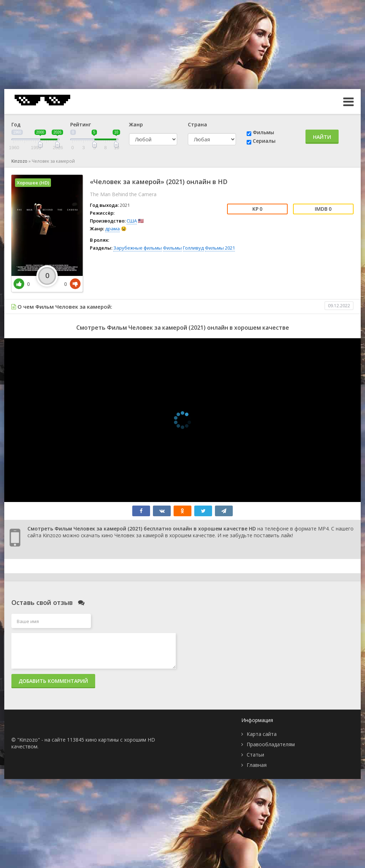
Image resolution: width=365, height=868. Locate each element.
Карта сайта (262, 734)
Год (16, 124)
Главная (257, 765)
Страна (197, 124)
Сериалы (264, 141)
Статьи (255, 755)
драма (112, 229)
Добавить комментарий (53, 681)
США (132, 221)
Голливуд (193, 248)
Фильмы (263, 132)
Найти (322, 137)
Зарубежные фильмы (138, 248)
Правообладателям (271, 744)
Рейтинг (81, 124)
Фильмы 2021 (220, 248)
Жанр (136, 124)
